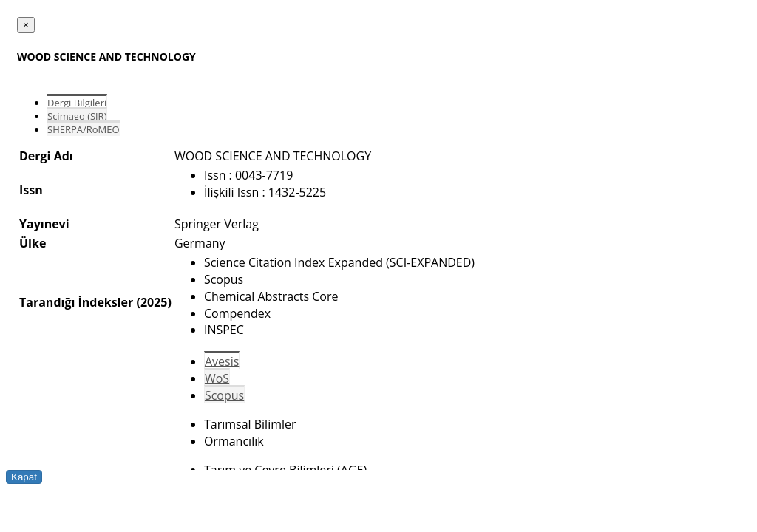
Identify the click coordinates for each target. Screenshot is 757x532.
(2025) (153, 302)
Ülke (33, 243)
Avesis (222, 361)
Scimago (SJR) (77, 116)
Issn (31, 190)
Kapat (24, 477)
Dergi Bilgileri (77, 103)
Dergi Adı (46, 156)
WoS (217, 378)
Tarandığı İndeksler (76, 302)
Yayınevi (44, 224)
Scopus (224, 395)
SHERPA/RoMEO (84, 129)
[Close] (26, 25)
